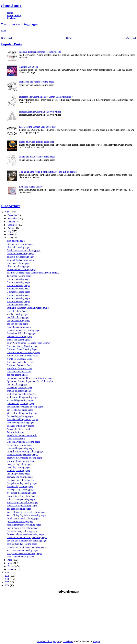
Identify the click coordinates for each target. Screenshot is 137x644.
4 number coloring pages (18, 298)
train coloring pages (16, 241)
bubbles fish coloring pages (20, 337)
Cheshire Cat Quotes (28, 67)
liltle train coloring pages (19, 247)
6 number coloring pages (18, 292)
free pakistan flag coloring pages (22, 483)
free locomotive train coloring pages (24, 250)
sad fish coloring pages (18, 324)
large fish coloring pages (18, 321)
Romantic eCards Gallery (31, 187)
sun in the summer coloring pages (23, 550)
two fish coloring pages (18, 317)
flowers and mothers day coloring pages (25, 534)
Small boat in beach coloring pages (23, 518)
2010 (7, 573)
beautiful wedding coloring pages (22, 455)
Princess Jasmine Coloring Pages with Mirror (40, 112)
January (11, 569)
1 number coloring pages (18, 289)
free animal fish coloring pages (21, 333)
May (10, 238)
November (13, 218)
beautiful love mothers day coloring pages (26, 547)
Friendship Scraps (15, 432)
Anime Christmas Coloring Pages (22, 356)
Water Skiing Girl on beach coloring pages (27, 512)
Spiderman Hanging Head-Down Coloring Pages (30, 378)
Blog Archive (11, 206)
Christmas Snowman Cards (20, 365)
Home (69, 38)
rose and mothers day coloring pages (24, 525)
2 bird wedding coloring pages (21, 461)
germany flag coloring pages (20, 477)
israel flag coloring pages (19, 470)
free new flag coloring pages (20, 486)
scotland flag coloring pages (20, 400)
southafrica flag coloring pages (21, 394)
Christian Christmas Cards (19, 372)
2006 (7, 585)
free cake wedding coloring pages (22, 419)
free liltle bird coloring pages (20, 254)
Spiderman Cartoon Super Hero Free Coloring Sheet (31, 381)
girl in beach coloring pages (20, 522)
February (12, 566)
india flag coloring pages (18, 474)
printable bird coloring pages (20, 257)
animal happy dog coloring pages (22, 502)
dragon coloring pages (17, 384)
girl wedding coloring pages (20, 410)
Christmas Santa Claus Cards (20, 362)
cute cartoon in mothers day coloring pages (27, 537)
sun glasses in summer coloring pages (24, 553)
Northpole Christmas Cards (20, 359)
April (10, 560)
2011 (7, 212)
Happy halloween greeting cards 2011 (36, 142)
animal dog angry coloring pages (22, 506)
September (13, 225)
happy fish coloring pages (19, 327)
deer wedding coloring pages (20, 423)
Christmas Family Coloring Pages (23, 346)
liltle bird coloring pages (18, 266)
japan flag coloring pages (19, 467)
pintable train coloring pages (20, 244)
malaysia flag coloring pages (20, 464)
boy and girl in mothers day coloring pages (27, 541)
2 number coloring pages (18, 305)
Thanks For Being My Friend (21, 426)
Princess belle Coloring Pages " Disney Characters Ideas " (46, 97)
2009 (7, 576)
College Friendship (16, 439)
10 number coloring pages (19, 276)
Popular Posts (11, 44)
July (10, 231)
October (12, 222)
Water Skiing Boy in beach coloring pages (26, 515)
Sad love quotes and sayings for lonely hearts (40, 52)
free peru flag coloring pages (20, 480)
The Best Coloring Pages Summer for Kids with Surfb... (33, 273)
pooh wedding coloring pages (21, 403)
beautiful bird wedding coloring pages (25, 458)
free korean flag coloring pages (21, 493)
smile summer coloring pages (21, 557)
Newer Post (7, 38)
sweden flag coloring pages (20, 388)
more (4, 30)
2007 (7, 582)
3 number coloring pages (18, 301)
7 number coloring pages (19, 24)
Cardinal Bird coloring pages (20, 260)
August (11, 228)
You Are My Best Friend (18, 429)
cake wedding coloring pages (20, 448)
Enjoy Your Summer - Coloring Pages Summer (29, 343)
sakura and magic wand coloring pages (37, 157)
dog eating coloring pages (19, 509)
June (10, 234)
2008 (7, 579)
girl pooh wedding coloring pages (22, 413)
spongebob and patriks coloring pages (36, 82)
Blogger (97, 641)
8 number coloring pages (18, 282)
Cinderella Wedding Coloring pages (24, 442)
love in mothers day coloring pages (23, 528)
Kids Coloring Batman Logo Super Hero (38, 127)
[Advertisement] (25, 617)
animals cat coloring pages (19, 391)
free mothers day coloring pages (22, 531)
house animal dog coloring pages (22, 496)
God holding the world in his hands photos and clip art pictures (48, 172)
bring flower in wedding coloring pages (25, 451)
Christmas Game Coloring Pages (22, 349)
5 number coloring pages (18, 295)
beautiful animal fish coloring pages (24, 330)
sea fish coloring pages (18, 314)
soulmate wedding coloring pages (22, 397)
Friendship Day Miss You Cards (22, 435)
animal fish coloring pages (19, 340)
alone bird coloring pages (19, 263)
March (11, 563)
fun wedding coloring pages (20, 416)
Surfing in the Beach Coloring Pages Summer (28, 308)
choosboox (11, 6)
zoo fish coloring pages (18, 311)
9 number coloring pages (18, 279)
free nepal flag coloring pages (21, 490)
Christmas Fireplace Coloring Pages (24, 352)
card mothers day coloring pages (22, 544)
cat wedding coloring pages (20, 445)
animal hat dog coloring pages (21, 499)
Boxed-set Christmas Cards (20, 368)
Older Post (131, 38)
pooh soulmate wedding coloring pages (25, 407)
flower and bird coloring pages (21, 270)
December (13, 215)
